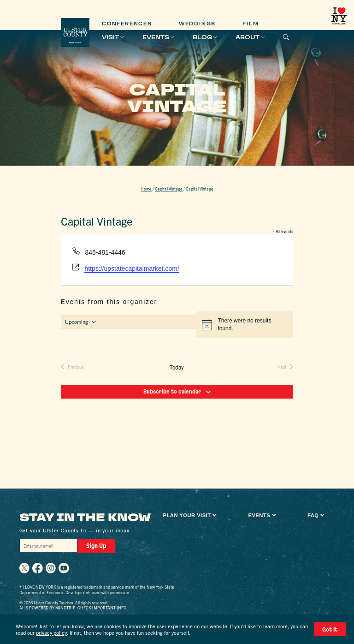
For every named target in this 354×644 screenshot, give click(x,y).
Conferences (127, 24)
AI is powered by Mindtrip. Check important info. (74, 607)
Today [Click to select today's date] (177, 367)
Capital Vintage (169, 189)
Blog (202, 37)
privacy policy (51, 633)
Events (156, 37)
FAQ (313, 515)
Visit (110, 37)
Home (146, 189)
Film (251, 24)
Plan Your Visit (187, 515)
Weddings (197, 24)
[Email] (48, 546)
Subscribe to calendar (172, 391)
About (248, 37)
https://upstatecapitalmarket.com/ (132, 268)
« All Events (283, 231)
